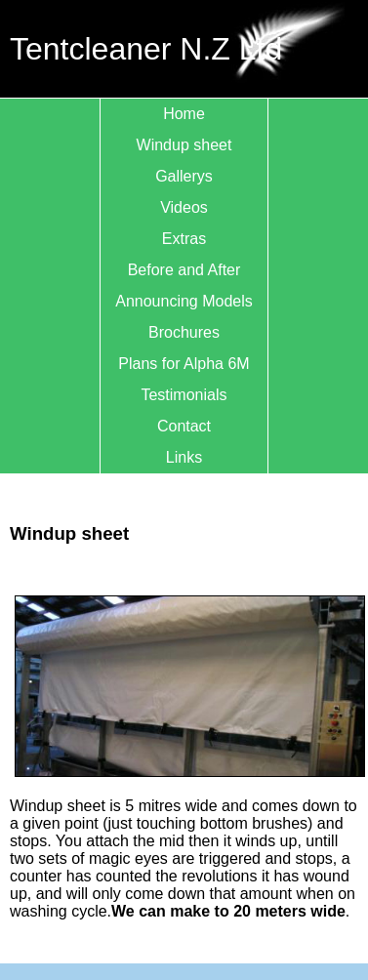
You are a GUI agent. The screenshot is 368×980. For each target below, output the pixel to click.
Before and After (184, 270)
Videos (184, 207)
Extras (184, 239)
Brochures (184, 332)
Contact (184, 426)
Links (184, 457)
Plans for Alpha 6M (184, 364)
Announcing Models (184, 301)
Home (184, 114)
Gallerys (184, 176)
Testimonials (184, 395)
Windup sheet (184, 145)
